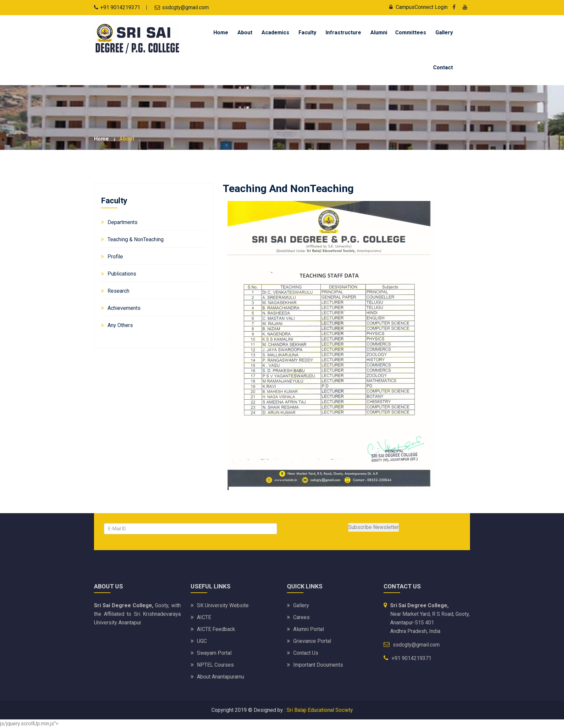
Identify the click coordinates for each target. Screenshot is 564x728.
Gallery (444, 33)
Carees (301, 617)
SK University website (223, 605)
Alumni (379, 33)
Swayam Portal (214, 653)
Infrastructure (343, 33)
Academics (275, 33)
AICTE (204, 617)
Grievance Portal (312, 641)
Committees (411, 33)
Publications (122, 274)
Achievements (124, 308)
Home (221, 33)
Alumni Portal (309, 629)
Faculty (307, 33)
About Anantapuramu (220, 677)
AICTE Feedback (216, 629)
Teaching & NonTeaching (136, 239)
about (127, 139)
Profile (115, 257)
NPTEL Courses (215, 665)
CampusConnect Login (417, 7)
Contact (443, 67)
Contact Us (306, 653)
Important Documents (318, 665)
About (245, 33)
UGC (202, 641)
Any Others (120, 325)
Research (118, 291)
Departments (123, 222)
